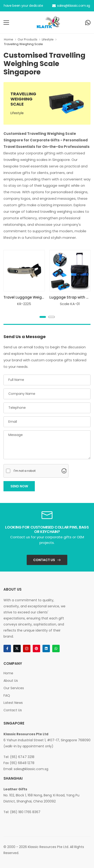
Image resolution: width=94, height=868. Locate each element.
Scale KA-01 (70, 304)
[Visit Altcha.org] (64, 471)
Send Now (19, 486)
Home (9, 39)
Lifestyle (48, 39)
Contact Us (44, 560)
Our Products (28, 39)
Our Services (14, 688)
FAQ (7, 695)
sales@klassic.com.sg (71, 6)
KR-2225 (24, 304)
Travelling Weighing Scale (23, 44)
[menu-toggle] (6, 23)
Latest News (13, 703)
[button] (43, 317)
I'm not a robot (25, 471)
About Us (11, 681)
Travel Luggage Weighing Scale (32, 297)
